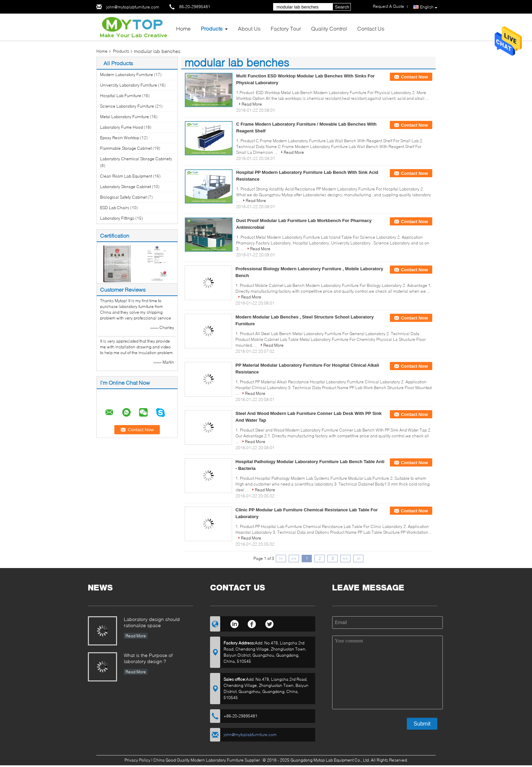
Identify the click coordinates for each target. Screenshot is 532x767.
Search (342, 7)
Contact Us (371, 28)
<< (294, 558)
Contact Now (414, 77)
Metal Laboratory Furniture (125, 117)
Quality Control (329, 28)
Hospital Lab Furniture (121, 96)
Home (183, 28)
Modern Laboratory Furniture (127, 75)
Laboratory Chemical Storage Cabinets (136, 159)
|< (281, 558)
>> (345, 558)
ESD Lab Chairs (115, 208)
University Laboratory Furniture (129, 85)
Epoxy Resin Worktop (120, 138)
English (429, 7)
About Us (249, 28)
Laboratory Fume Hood (121, 127)
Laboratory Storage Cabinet (126, 187)
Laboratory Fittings (117, 218)
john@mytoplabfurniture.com (133, 7)
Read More (252, 104)
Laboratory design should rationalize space (152, 622)
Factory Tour (286, 28)
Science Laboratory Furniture (127, 106)
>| (358, 558)
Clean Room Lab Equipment (126, 176)
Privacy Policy (137, 760)
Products (212, 28)
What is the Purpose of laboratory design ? (148, 658)
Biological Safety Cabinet (123, 197)
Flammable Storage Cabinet (126, 148)
